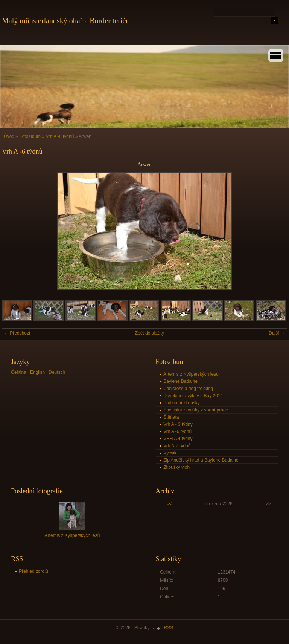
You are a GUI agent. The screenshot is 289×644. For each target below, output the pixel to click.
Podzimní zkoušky (182, 403)
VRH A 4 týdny (178, 439)
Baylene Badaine (180, 381)
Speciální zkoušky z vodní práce (195, 410)
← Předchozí (17, 333)
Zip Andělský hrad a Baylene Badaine (201, 460)
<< (169, 504)
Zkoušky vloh (176, 467)
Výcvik (170, 453)
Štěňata (171, 417)
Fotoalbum (30, 136)
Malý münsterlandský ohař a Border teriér (65, 21)
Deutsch (57, 372)
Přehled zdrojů (33, 571)
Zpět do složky (150, 333)
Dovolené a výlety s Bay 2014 (193, 396)
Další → (277, 333)
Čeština (19, 372)
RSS (169, 628)
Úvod (9, 136)
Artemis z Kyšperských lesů (191, 374)
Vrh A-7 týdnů (177, 446)
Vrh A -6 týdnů (60, 136)
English (37, 372)
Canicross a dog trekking (188, 389)
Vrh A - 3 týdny (178, 424)
